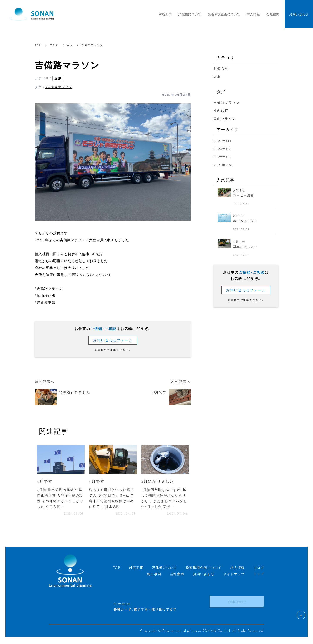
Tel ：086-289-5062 (137, 604)
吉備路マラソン (227, 102)
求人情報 (253, 14)
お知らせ (221, 68)
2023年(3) (223, 149)
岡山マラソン (225, 119)
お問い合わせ (237, 604)
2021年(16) (223, 165)
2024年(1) (222, 141)
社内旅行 (221, 110)
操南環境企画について (224, 14)
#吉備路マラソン (59, 87)
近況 (71, 45)
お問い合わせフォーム (113, 340)
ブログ (55, 45)
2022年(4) (223, 157)
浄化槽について (190, 14)
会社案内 (273, 14)
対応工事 (165, 14)
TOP (38, 45)
